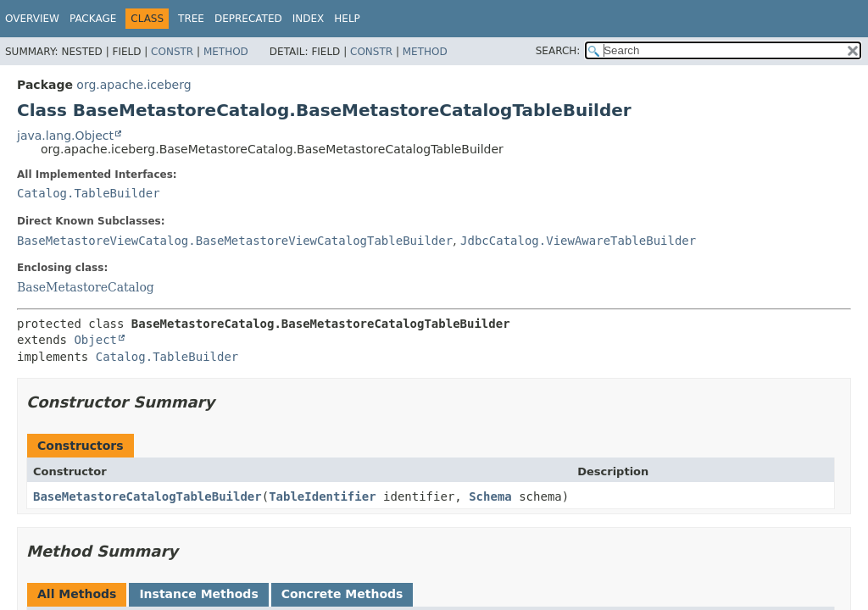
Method (226, 52)
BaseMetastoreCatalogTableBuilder (147, 496)
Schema (490, 496)
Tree (191, 19)
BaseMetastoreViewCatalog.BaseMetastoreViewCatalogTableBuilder (235, 241)
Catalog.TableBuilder (89, 193)
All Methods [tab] (77, 594)
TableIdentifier (322, 496)
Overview (32, 19)
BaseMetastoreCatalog (86, 287)
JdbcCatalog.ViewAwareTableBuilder (578, 241)
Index (309, 19)
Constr (172, 52)
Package (93, 19)
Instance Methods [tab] (198, 594)
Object (95, 340)
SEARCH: (558, 51)
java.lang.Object (65, 136)
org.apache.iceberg (134, 85)
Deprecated (248, 19)
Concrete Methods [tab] (342, 594)
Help (347, 19)
